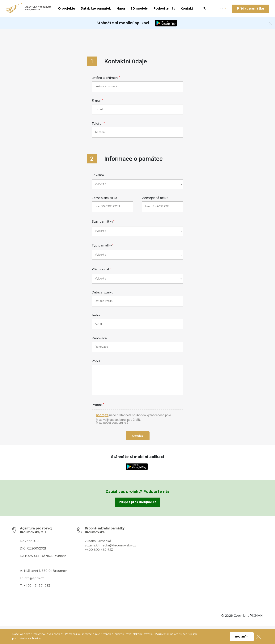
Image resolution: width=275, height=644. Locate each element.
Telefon (98, 124)
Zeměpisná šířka (104, 198)
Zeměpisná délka (155, 198)
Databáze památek (96, 9)
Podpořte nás (164, 9)
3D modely (139, 9)
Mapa (121, 9)
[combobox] (137, 184)
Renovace (99, 338)
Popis (96, 361)
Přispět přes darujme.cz (137, 502)
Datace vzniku (102, 293)
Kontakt (187, 9)
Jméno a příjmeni (106, 78)
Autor (96, 316)
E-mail (97, 101)
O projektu (67, 9)
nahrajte (102, 415)
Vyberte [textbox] (100, 184)
